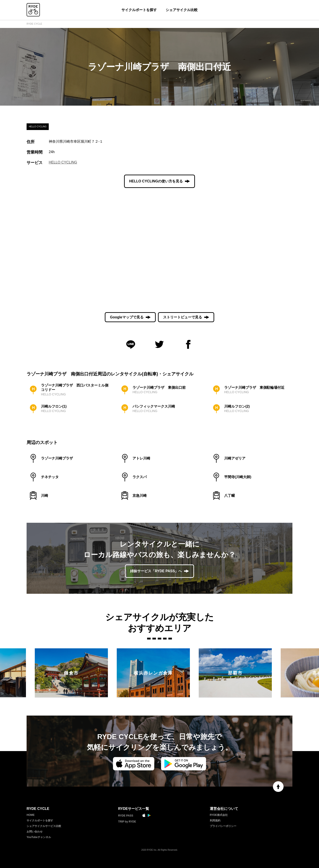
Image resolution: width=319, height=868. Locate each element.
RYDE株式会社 (219, 815)
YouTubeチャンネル (39, 837)
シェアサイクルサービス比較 (44, 826)
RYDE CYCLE (34, 24)
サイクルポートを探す (139, 10)
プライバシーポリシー (223, 826)
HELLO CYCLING (63, 162)
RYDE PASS (126, 816)
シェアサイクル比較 (182, 10)
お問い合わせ (35, 832)
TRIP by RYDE (127, 822)
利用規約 (215, 821)
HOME (31, 815)
